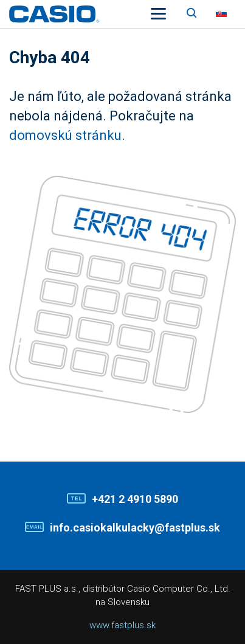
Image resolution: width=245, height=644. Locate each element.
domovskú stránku (65, 135)
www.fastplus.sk (122, 625)
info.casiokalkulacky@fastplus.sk (135, 528)
